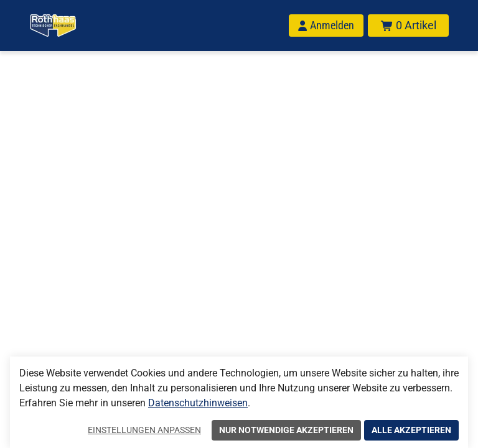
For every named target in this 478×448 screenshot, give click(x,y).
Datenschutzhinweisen (198, 403)
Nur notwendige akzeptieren (286, 430)
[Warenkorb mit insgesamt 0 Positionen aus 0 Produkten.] (408, 26)
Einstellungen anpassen (144, 430)
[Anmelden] (326, 26)
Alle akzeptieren (411, 430)
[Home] (53, 26)
